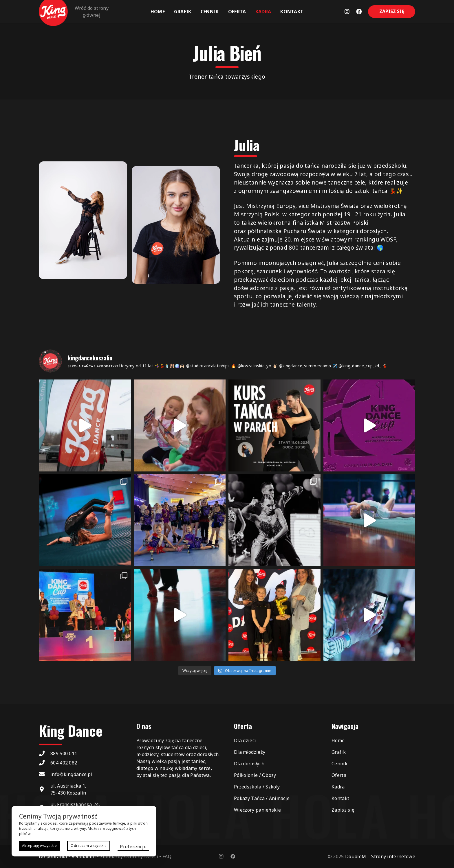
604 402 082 (64, 763)
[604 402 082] (45, 763)
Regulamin (84, 856)
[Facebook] (233, 856)
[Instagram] (221, 856)
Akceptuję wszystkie (39, 846)
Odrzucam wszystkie (89, 846)
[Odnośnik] (347, 11)
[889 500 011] (45, 753)
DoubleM (356, 856)
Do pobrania (53, 856)
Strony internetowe (393, 856)
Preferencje (133, 847)
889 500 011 (64, 753)
